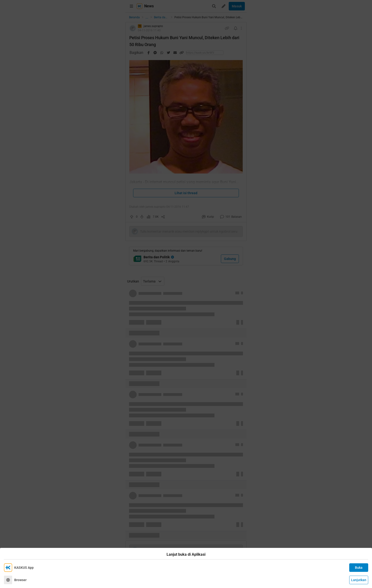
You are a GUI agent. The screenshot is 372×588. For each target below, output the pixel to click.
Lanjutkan (359, 580)
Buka (359, 568)
